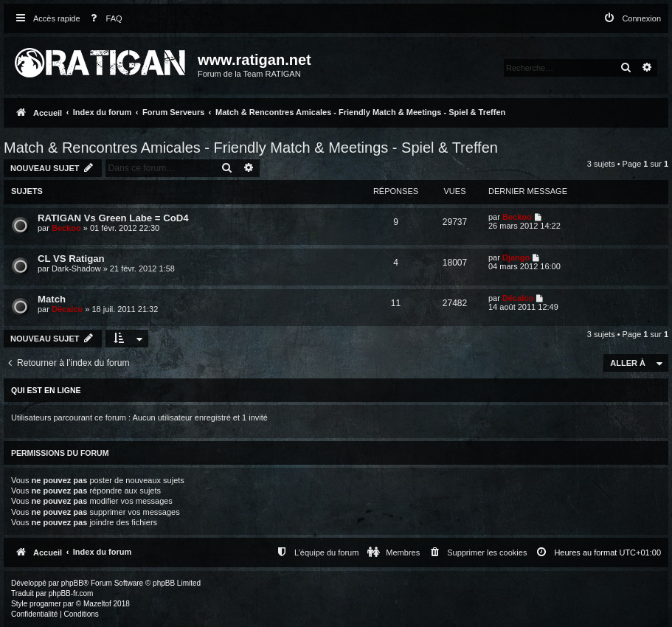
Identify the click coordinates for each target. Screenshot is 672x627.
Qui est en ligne (46, 390)
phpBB (72, 583)
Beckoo (66, 228)
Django (516, 257)
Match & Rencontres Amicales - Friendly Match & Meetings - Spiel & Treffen (251, 148)
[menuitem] (103, 19)
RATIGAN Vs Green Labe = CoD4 (113, 218)
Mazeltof (97, 604)
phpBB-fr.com (71, 593)
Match (52, 299)
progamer (45, 604)
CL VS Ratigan (71, 259)
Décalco (67, 309)
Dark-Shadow (76, 269)
